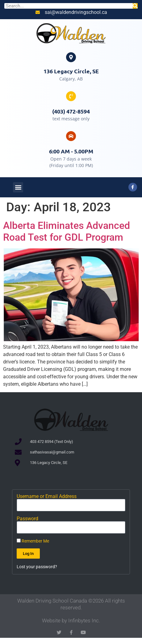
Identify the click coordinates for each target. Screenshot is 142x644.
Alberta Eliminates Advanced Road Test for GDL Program (67, 231)
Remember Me (33, 541)
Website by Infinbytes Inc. (71, 620)
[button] (18, 187)
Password (27, 519)
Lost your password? (37, 567)
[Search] (135, 6)
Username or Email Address (47, 496)
